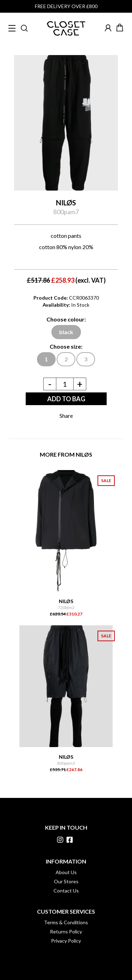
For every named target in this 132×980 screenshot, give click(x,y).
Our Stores (66, 881)
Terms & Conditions (66, 922)
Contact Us (66, 891)
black (66, 332)
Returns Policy (66, 931)
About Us (66, 872)
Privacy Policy (66, 941)
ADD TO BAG (66, 399)
